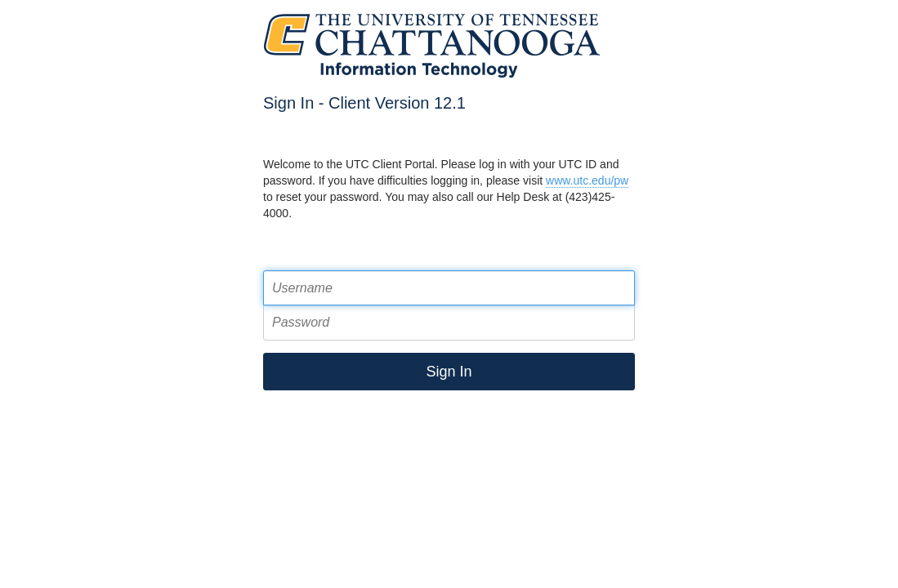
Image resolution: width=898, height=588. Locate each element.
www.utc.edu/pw (587, 180)
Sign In (449, 372)
